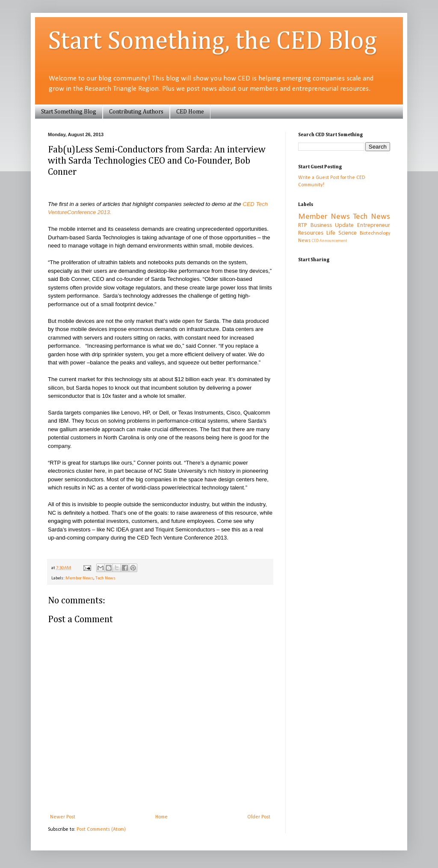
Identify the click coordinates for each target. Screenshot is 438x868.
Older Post (259, 817)
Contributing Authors (136, 112)
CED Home (190, 112)
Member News (79, 578)
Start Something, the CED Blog (212, 42)
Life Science (342, 233)
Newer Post (63, 817)
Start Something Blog (69, 112)
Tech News (105, 578)
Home (161, 817)
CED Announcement (329, 241)
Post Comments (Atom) (101, 829)
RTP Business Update (326, 225)
